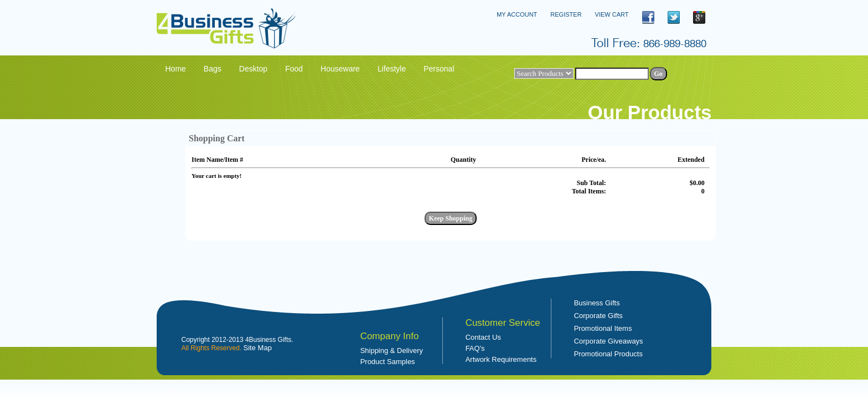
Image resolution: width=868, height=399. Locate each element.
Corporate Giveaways (609, 341)
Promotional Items (603, 328)
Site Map (258, 348)
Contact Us (483, 337)
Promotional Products (608, 354)
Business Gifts (597, 303)
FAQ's (475, 348)
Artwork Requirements (501, 359)
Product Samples (388, 362)
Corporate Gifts (598, 316)
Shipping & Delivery (392, 351)
